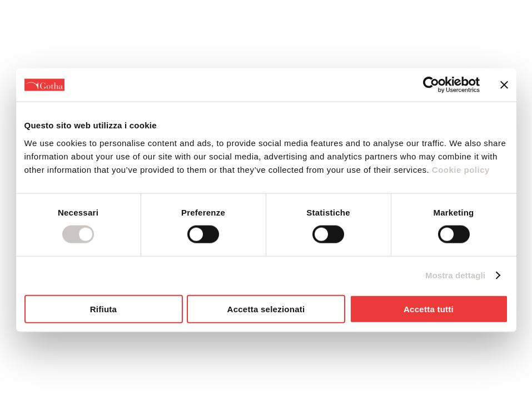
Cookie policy (459, 169)
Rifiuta (103, 309)
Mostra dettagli (455, 275)
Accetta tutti (429, 309)
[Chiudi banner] (504, 85)
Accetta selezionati (266, 309)
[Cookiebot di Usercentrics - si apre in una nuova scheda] (431, 85)
